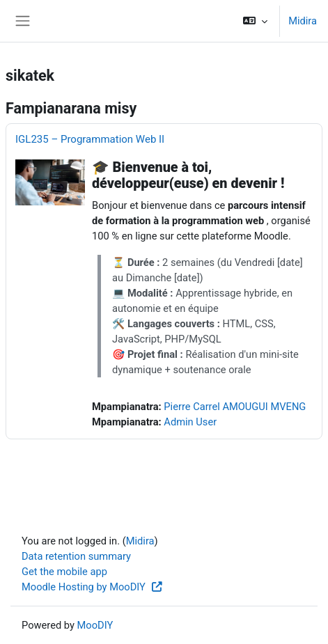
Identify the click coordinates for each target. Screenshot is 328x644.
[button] (255, 21)
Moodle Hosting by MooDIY (93, 587)
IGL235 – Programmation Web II (90, 139)
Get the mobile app (64, 572)
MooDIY (95, 625)
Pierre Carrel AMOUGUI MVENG (235, 407)
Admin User (190, 422)
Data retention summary (76, 556)
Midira (303, 21)
